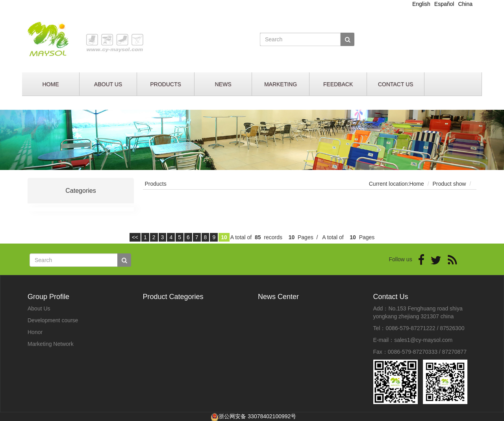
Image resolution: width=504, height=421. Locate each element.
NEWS (223, 84)
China (465, 4)
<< (135, 237)
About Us (39, 308)
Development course (53, 320)
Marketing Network (51, 344)
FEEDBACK (338, 84)
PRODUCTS (166, 84)
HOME (51, 84)
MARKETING (281, 84)
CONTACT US (396, 84)
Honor (35, 332)
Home (416, 184)
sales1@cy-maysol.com (423, 340)
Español (444, 4)
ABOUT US (108, 84)
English (421, 4)
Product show (449, 184)
